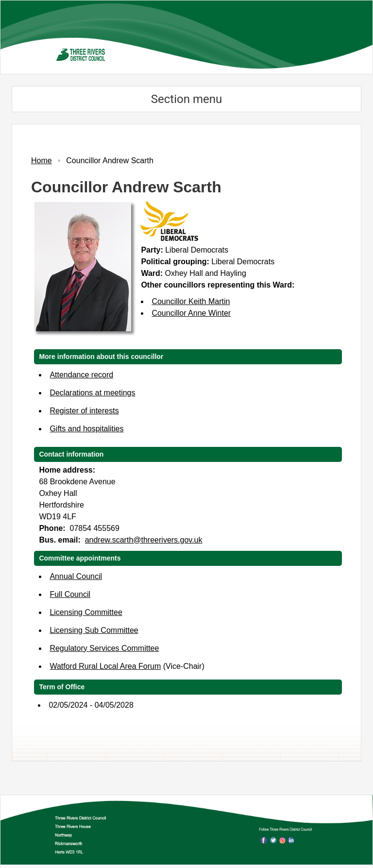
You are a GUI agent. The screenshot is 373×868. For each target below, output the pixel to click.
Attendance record (81, 375)
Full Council (70, 594)
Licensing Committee (86, 612)
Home (42, 161)
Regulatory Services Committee (104, 648)
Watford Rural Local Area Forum (105, 666)
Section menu (186, 99)
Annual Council (76, 576)
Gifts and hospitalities (86, 429)
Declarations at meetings (92, 393)
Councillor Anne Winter (191, 313)
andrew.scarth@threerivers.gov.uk (144, 540)
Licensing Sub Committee (94, 630)
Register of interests (84, 411)
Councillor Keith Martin (191, 301)
